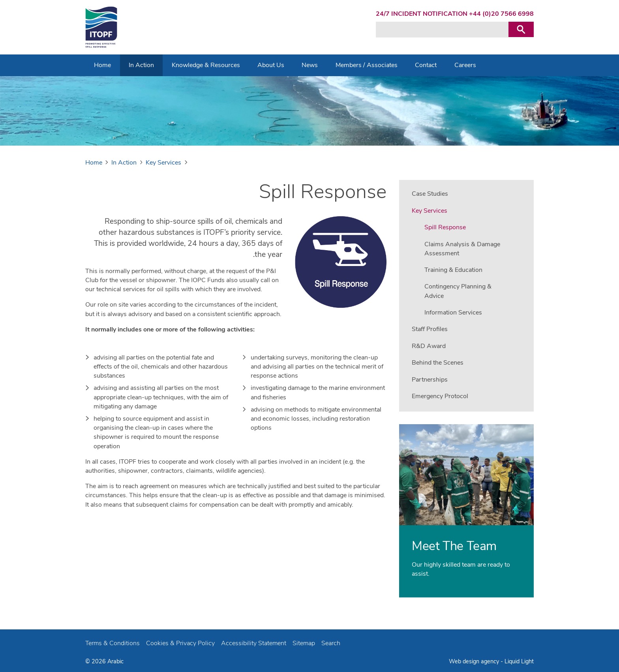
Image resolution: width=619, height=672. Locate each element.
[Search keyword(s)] (442, 30)
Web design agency (475, 661)
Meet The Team (454, 546)
